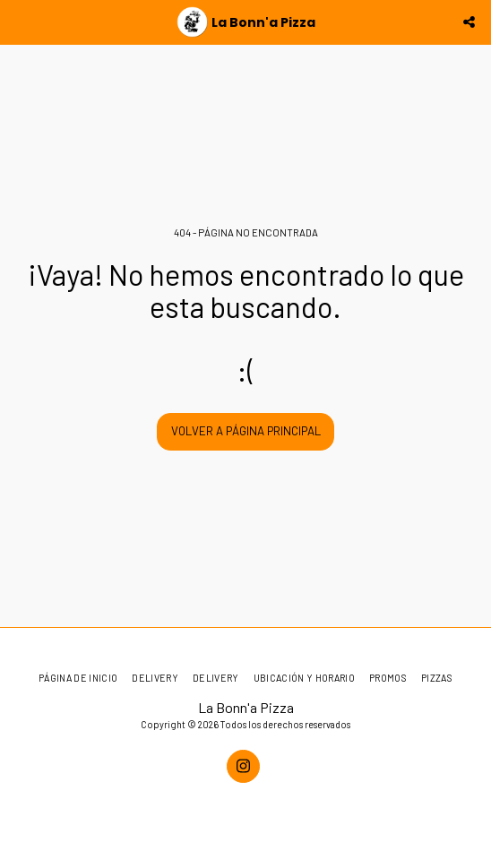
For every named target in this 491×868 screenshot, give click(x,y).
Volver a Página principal (246, 431)
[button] (20, 21)
